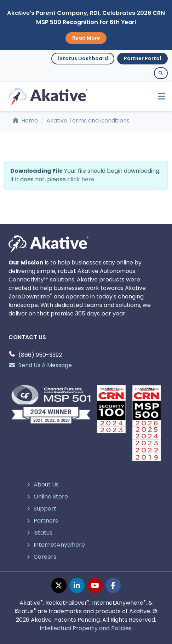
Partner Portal (142, 58)
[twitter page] (59, 585)
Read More (86, 38)
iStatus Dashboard (83, 58)
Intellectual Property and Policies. (86, 628)
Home (25, 121)
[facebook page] (113, 585)
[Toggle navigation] (158, 96)
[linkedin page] (77, 585)
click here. (81, 179)
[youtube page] (95, 585)
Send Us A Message (40, 365)
